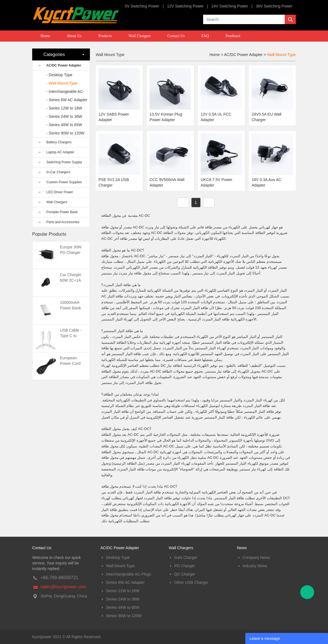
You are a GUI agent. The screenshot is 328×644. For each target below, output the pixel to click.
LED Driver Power (60, 192)
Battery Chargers (59, 142)
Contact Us (176, 36)
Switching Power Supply (64, 162)
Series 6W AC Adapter (125, 582)
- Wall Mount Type (62, 83)
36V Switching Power (274, 6)
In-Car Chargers (58, 172)
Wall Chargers (140, 36)
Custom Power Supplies (64, 182)
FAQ (205, 36)
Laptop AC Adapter (60, 152)
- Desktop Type (59, 75)
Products (105, 36)
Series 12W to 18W (123, 591)
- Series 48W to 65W (64, 125)
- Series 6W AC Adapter (67, 100)
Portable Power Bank (62, 212)
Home (45, 36)
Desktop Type (118, 558)
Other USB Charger (191, 582)
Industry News (255, 566)
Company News (256, 558)
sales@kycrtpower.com (63, 587)
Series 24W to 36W (123, 599)
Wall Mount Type (282, 55)
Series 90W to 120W (124, 616)
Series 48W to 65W (123, 607)
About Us (74, 36)
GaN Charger (186, 558)
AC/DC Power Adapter (64, 65)
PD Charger (185, 566)
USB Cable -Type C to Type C (71, 336)
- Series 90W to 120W (65, 133)
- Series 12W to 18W (64, 108)
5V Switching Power (142, 6)
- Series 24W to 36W (64, 116)
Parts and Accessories (63, 222)
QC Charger (185, 574)
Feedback (233, 36)
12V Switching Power (185, 6)
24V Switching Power (230, 6)
